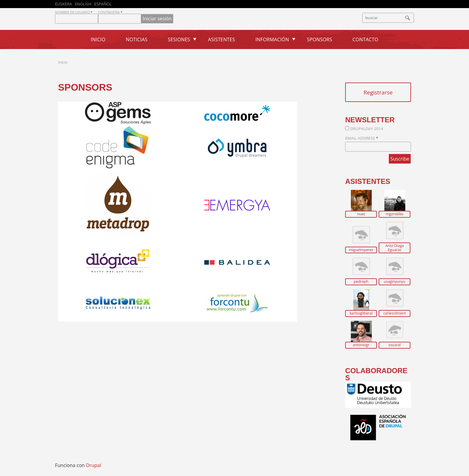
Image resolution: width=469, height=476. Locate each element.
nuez (361, 214)
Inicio (98, 39)
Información (272, 39)
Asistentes (222, 39)
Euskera (63, 4)
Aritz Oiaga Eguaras (395, 248)
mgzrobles (394, 214)
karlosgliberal (361, 313)
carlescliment (395, 313)
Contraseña (110, 12)
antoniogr (361, 345)
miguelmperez (361, 250)
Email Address (362, 138)
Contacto (366, 39)
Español (103, 4)
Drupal (93, 465)
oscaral (395, 345)
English (83, 4)
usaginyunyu (395, 282)
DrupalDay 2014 (367, 129)
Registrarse (378, 92)
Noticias (137, 39)
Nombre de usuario (74, 12)
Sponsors (319, 39)
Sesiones (179, 39)
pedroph (361, 282)
